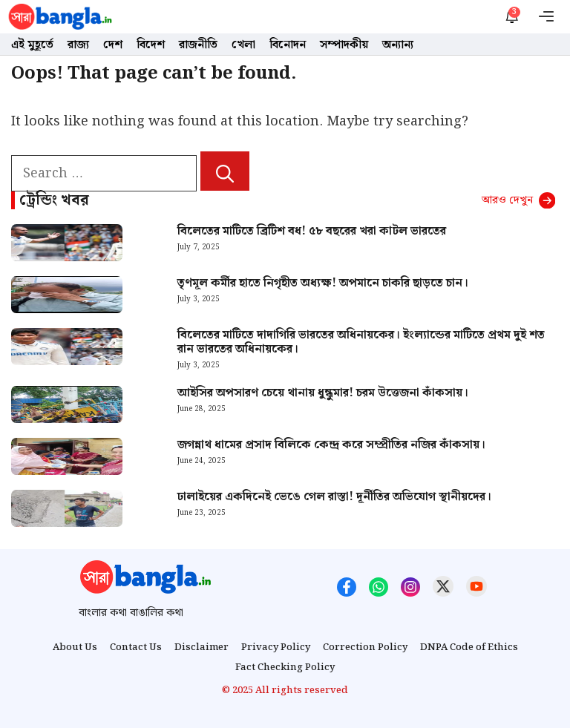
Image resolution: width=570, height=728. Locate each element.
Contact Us (136, 648)
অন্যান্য (398, 45)
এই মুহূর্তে (32, 45)
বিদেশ (151, 45)
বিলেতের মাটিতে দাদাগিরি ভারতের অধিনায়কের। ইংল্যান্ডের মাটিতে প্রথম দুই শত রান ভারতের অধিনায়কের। (361, 342)
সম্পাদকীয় (344, 45)
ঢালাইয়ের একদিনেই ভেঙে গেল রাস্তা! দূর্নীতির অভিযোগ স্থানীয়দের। (334, 497)
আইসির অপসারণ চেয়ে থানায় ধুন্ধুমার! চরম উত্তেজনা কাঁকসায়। (323, 393)
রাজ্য (78, 45)
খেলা (243, 45)
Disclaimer (202, 648)
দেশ (113, 45)
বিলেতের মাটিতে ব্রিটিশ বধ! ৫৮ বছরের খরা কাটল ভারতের (312, 231)
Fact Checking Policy (285, 668)
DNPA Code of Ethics (469, 648)
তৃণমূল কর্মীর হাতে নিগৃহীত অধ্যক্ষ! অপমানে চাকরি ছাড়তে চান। (323, 283)
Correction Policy (365, 648)
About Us (75, 648)
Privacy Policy (276, 648)
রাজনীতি (198, 45)
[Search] (225, 171)
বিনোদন (288, 45)
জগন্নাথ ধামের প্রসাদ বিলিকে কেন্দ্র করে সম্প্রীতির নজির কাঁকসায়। (331, 445)
